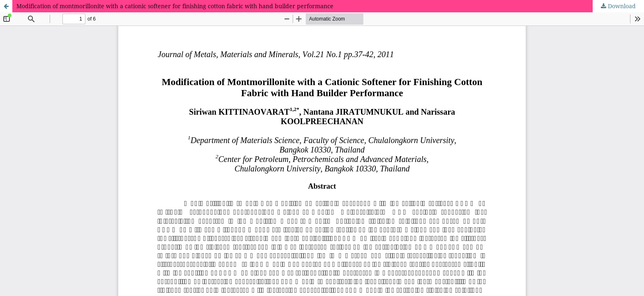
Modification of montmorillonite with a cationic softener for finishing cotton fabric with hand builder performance (175, 6)
